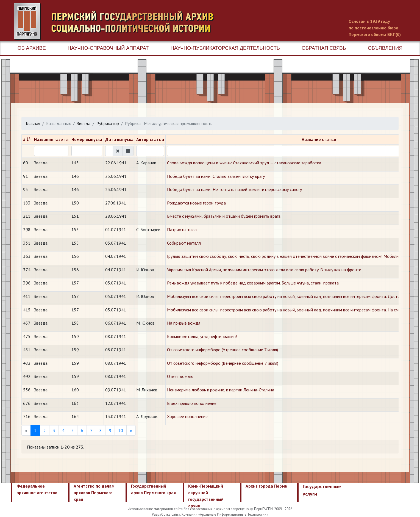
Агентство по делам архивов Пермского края (94, 493)
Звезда (84, 123)
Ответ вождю (180, 376)
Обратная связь (324, 48)
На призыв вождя (184, 323)
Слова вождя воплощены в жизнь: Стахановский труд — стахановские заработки (244, 163)
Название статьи (319, 139)
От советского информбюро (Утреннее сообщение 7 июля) (222, 350)
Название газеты (51, 139)
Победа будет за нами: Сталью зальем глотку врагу (216, 176)
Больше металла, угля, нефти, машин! (202, 336)
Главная (33, 123)
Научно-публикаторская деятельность (225, 48)
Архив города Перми (266, 486)
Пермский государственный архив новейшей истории (117, 21)
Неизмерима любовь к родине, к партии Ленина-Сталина (221, 390)
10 (121, 430)
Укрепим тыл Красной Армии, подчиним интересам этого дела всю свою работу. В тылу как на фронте (264, 270)
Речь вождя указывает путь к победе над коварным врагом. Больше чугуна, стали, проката (253, 283)
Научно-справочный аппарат (108, 48)
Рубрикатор (108, 123)
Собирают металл (184, 243)
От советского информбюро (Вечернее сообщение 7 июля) (223, 363)
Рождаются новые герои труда (196, 203)
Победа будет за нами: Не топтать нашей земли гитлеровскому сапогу (234, 189)
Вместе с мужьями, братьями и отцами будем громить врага (224, 216)
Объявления (385, 48)
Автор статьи (150, 139)
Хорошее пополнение (187, 416)
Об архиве (32, 48)
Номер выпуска (87, 139)
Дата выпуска (119, 139)
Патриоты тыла (182, 230)
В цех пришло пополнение (192, 403)
